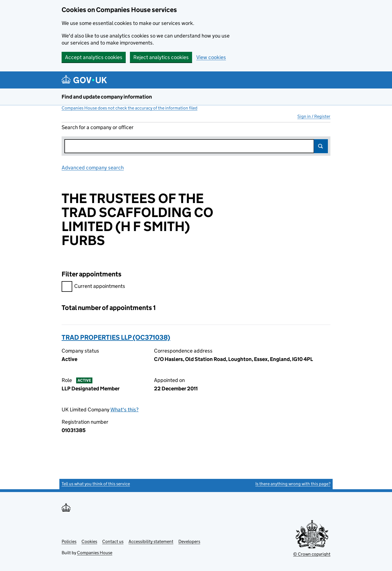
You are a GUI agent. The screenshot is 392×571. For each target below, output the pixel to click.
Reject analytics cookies (161, 57)
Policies (69, 541)
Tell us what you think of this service (96, 484)
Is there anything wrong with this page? (293, 484)
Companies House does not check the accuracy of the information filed (129, 108)
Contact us (113, 541)
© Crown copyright (312, 554)
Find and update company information (107, 97)
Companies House (95, 553)
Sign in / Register (314, 116)
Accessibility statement (151, 541)
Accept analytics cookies (94, 57)
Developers (189, 541)
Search (321, 146)
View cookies (211, 57)
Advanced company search (93, 168)
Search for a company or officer (98, 127)
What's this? (124, 410)
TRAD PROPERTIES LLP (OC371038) (116, 337)
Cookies (89, 541)
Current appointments (93, 287)
